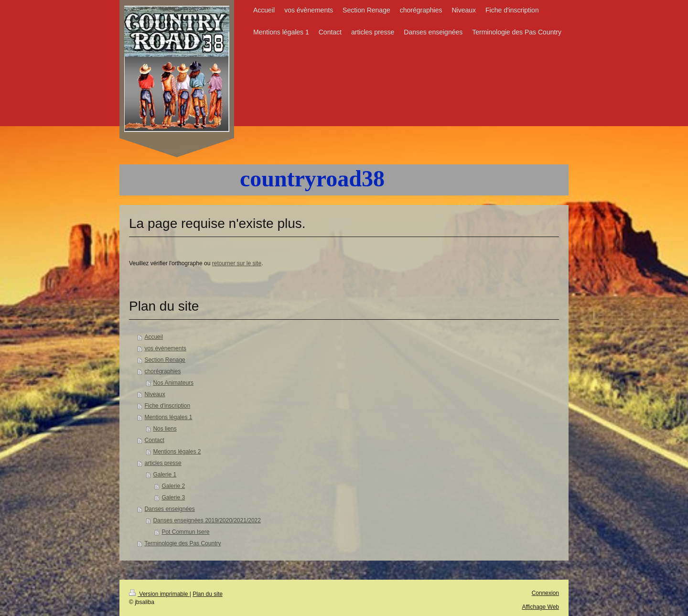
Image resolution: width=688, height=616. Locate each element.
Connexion (545, 593)
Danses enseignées (169, 509)
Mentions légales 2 (177, 452)
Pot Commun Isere (185, 532)
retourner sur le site (237, 263)
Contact (154, 440)
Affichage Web (540, 607)
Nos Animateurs (173, 383)
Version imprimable (159, 594)
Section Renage (165, 360)
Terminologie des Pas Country (183, 543)
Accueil (154, 337)
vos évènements (165, 348)
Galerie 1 (165, 475)
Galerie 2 (173, 486)
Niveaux (155, 394)
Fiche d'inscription (167, 406)
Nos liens (165, 429)
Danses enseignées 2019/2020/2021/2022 (207, 520)
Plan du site (208, 594)
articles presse (163, 463)
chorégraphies (162, 371)
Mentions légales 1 (168, 417)
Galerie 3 (173, 497)
